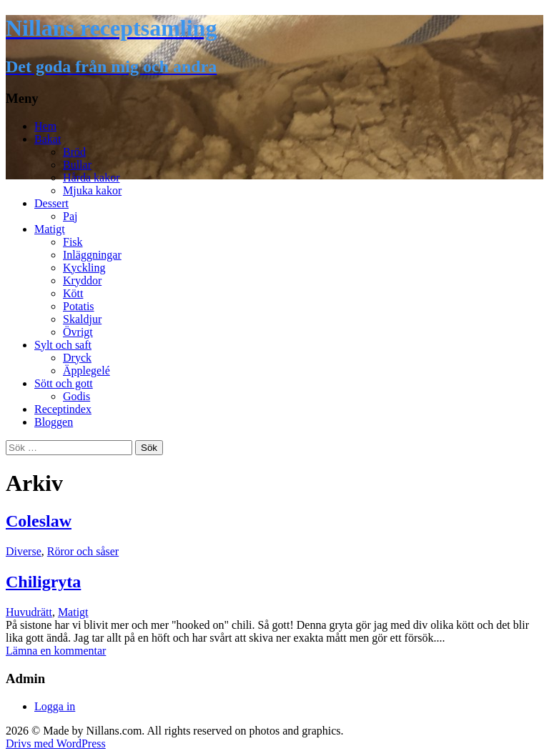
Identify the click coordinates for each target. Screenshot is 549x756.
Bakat (48, 139)
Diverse (24, 551)
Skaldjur (82, 319)
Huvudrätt (29, 612)
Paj (70, 216)
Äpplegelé (86, 370)
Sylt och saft (63, 345)
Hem (45, 126)
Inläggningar (92, 255)
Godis (76, 396)
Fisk (73, 242)
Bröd (74, 152)
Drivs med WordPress (56, 743)
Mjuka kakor (92, 190)
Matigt (50, 229)
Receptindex (63, 409)
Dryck (77, 358)
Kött (73, 293)
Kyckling (84, 268)
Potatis (79, 306)
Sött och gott (64, 383)
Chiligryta (43, 582)
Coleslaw (39, 521)
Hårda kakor (91, 178)
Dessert (51, 203)
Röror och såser (83, 551)
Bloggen (54, 422)
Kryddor (82, 280)
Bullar (77, 165)
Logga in (55, 706)
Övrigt (78, 332)
